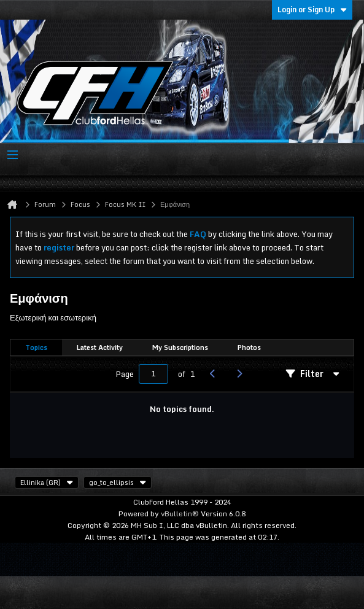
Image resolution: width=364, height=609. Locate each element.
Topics (36, 347)
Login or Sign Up (312, 10)
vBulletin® (180, 514)
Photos (249, 347)
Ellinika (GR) (47, 483)
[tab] (36, 348)
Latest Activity (100, 347)
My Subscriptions (180, 347)
